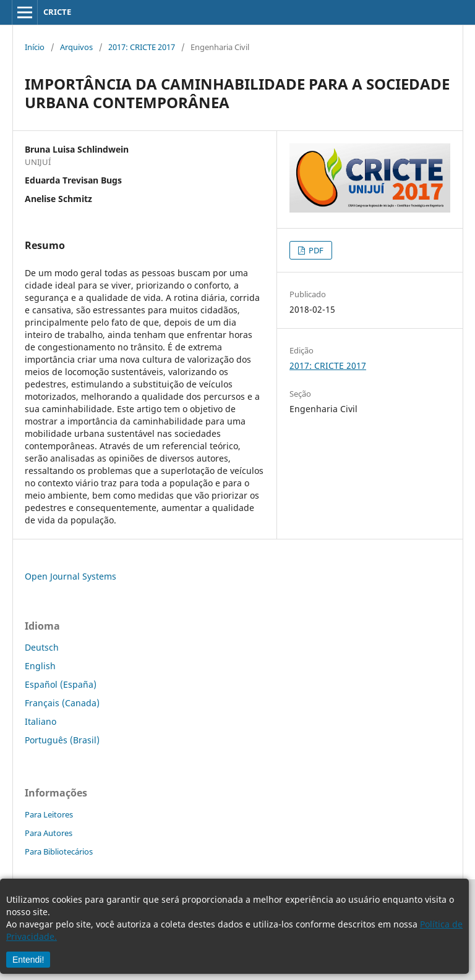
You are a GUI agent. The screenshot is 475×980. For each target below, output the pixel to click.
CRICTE (57, 12)
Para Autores (49, 833)
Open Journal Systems (71, 576)
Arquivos (76, 47)
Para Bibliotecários (59, 851)
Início (35, 47)
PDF (315, 250)
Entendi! (28, 960)
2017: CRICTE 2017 (142, 47)
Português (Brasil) (62, 740)
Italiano (41, 721)
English (40, 666)
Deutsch (42, 647)
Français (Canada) (62, 703)
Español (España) (61, 684)
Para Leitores (49, 814)
